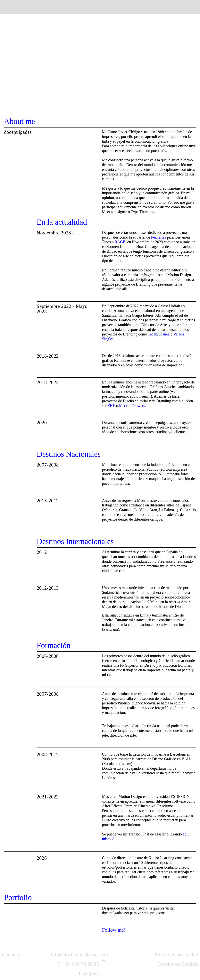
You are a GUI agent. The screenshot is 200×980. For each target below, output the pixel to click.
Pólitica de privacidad (176, 955)
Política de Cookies (178, 964)
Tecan (152, 334)
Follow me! (114, 930)
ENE (111, 406)
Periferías (159, 237)
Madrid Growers (132, 406)
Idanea (164, 334)
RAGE (120, 242)
